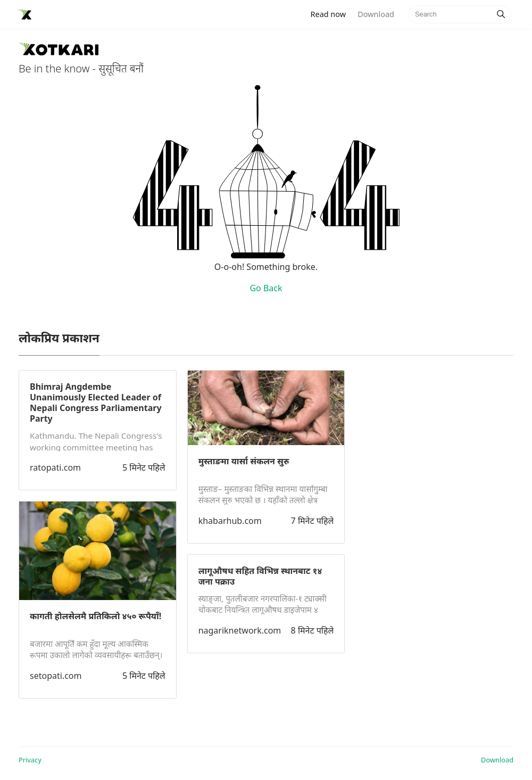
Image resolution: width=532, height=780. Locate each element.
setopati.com (56, 676)
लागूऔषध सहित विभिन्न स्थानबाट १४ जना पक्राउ (260, 576)
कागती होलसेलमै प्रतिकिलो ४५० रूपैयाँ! (95, 616)
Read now (331, 14)
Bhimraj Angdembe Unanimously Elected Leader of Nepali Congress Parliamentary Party (96, 403)
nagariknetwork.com (240, 630)
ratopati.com (55, 467)
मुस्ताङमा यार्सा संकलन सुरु (244, 461)
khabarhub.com (230, 521)
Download (376, 14)
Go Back (266, 288)
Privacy (30, 760)
